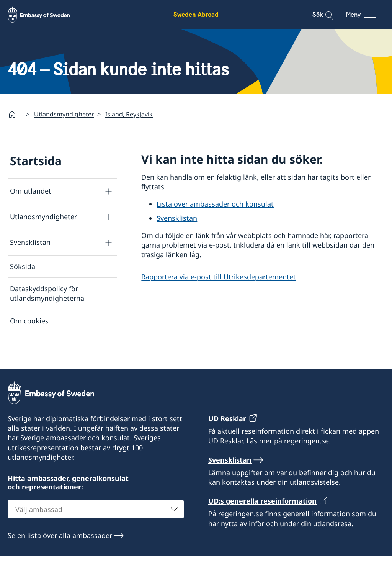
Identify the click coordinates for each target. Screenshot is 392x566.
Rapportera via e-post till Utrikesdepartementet (219, 277)
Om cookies (29, 321)
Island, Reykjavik (129, 114)
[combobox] (96, 520)
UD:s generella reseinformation (262, 511)
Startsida (36, 161)
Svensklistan (30, 243)
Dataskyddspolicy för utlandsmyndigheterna (47, 294)
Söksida (23, 266)
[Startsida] (15, 114)
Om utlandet (31, 191)
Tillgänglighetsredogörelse (54, 343)
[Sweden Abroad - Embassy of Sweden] (46, 15)
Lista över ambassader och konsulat (215, 204)
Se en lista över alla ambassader (60, 546)
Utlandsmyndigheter (64, 114)
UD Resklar (227, 428)
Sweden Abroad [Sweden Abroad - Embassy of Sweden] (196, 14)
